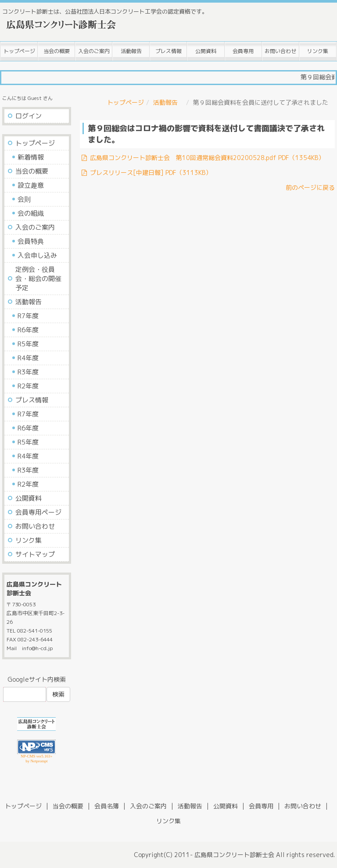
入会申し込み (37, 255)
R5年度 (28, 344)
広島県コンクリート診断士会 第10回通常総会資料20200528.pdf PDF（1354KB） (202, 158)
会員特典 (31, 241)
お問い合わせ (280, 51)
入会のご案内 (94, 51)
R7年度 (28, 316)
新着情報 (31, 157)
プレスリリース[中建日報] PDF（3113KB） (146, 173)
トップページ (19, 51)
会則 (24, 199)
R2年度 (28, 386)
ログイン (29, 116)
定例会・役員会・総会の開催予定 (38, 279)
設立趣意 (31, 185)
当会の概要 (57, 51)
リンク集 (318, 51)
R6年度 (28, 330)
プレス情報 (168, 51)
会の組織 (31, 213)
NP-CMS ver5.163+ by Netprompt (37, 759)
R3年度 (28, 372)
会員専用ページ (38, 512)
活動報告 (131, 51)
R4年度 (28, 358)
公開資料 (206, 51)
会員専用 (243, 51)
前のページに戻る (310, 187)
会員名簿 (107, 806)
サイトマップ (35, 554)
